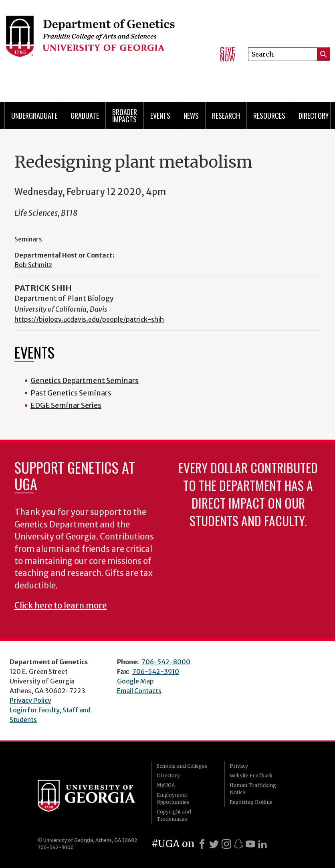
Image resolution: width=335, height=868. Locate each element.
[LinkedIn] (262, 844)
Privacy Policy (30, 700)
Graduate (85, 116)
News (191, 116)
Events (160, 116)
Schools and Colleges (182, 766)
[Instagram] (226, 844)
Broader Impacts (125, 116)
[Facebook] (202, 844)
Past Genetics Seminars (71, 393)
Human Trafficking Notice (253, 789)
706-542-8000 (166, 662)
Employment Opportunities (173, 798)
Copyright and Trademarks (174, 815)
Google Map (135, 681)
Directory (314, 116)
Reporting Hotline (251, 802)
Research (226, 116)
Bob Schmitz (33, 265)
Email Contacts (139, 691)
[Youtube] (250, 844)
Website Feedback (251, 776)
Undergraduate (34, 116)
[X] (214, 844)
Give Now (228, 54)
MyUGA (166, 785)
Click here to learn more (61, 606)
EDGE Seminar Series (66, 405)
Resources (269, 116)
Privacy (239, 766)
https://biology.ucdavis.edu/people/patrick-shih (89, 319)
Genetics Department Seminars (85, 380)
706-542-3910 (156, 671)
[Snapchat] (238, 844)
